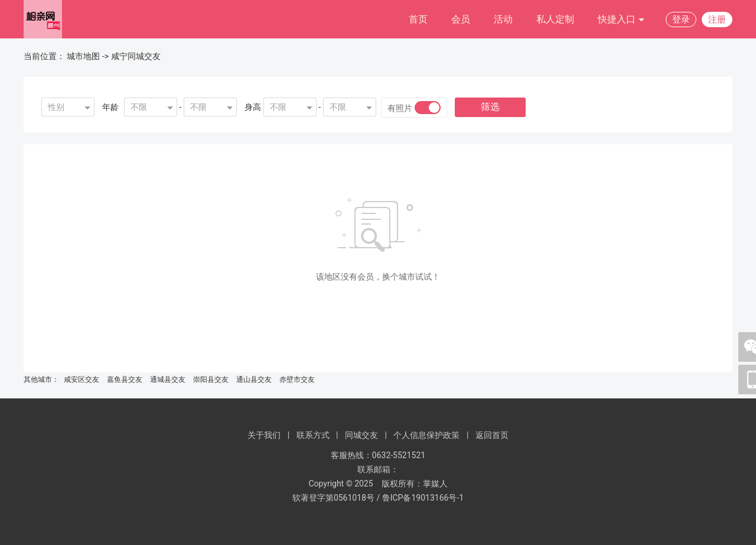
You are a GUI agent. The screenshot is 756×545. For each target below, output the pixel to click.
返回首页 (492, 435)
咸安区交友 (82, 379)
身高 (253, 107)
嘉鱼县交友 (125, 379)
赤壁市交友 (297, 379)
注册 (717, 20)
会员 (461, 19)
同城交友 (361, 435)
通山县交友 (254, 379)
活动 (503, 19)
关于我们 (264, 435)
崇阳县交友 (211, 379)
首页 (418, 19)
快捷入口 (621, 20)
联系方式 (313, 435)
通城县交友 (168, 379)
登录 (681, 20)
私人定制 (555, 19)
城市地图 (83, 56)
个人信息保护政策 (426, 435)
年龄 (110, 107)
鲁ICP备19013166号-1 (423, 498)
